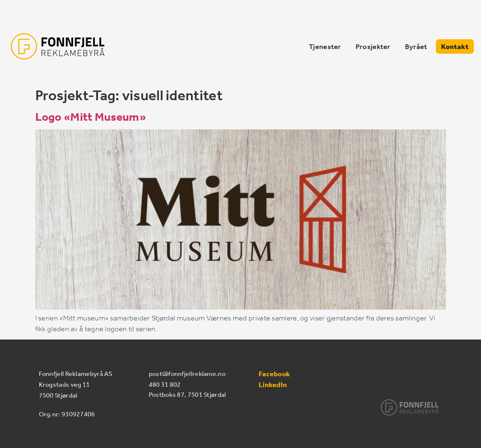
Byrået (416, 46)
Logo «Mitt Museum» (91, 117)
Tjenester (325, 46)
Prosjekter (373, 46)
